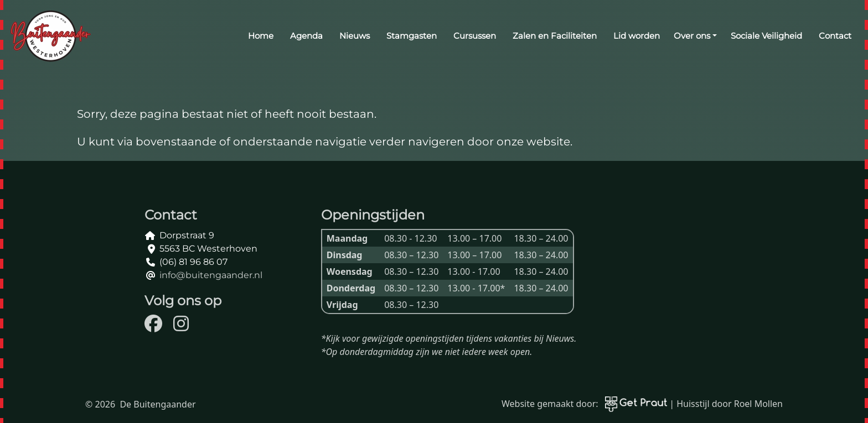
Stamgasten (412, 36)
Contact (835, 36)
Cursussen (475, 36)
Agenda (306, 36)
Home (261, 36)
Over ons (692, 36)
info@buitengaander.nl (211, 275)
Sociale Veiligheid (766, 36)
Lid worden (637, 36)
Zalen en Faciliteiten (555, 36)
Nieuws (355, 36)
